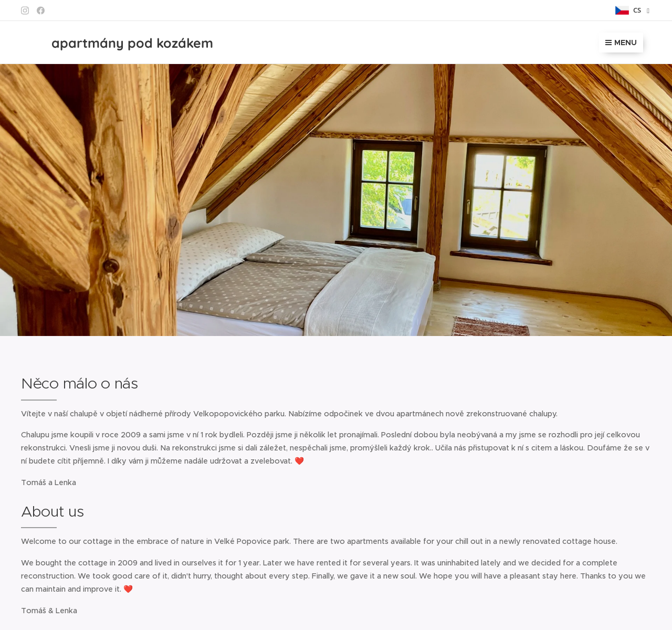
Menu (621, 43)
